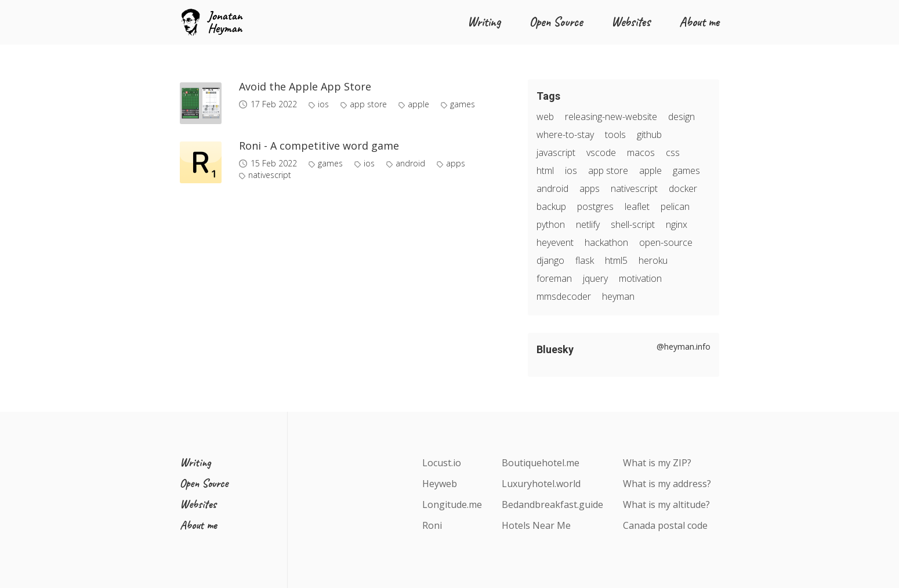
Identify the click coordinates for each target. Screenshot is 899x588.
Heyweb (440, 484)
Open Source (556, 22)
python (551, 224)
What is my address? (667, 484)
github (649, 135)
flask (585, 260)
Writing (484, 22)
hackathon (606, 242)
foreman (554, 278)
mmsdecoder (564, 296)
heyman (618, 296)
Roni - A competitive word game (319, 146)
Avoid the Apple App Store (305, 86)
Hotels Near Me (536, 525)
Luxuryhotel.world (541, 484)
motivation (640, 278)
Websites (631, 22)
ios (323, 104)
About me (699, 22)
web (545, 117)
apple (418, 104)
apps (456, 164)
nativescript (270, 175)
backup (551, 206)
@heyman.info (684, 346)
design (681, 117)
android (410, 164)
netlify (588, 224)
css (673, 153)
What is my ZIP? (657, 463)
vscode (601, 153)
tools (615, 135)
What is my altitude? (666, 504)
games (463, 104)
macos (641, 153)
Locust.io (442, 463)
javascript (556, 153)
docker (683, 188)
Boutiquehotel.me (541, 463)
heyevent (555, 242)
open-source (666, 242)
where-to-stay (565, 135)
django (550, 260)
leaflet (637, 206)
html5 (616, 260)
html (545, 170)
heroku (653, 260)
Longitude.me (452, 504)
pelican (675, 206)
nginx (677, 224)
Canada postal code (665, 525)
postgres (595, 206)
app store (368, 104)
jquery (595, 278)
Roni (432, 525)
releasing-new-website (611, 117)
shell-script (633, 224)
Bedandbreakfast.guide (552, 504)
